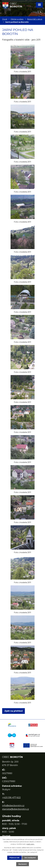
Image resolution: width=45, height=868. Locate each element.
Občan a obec (17, 19)
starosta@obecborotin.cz (16, 809)
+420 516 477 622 (11, 797)
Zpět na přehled (13, 711)
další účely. (31, 844)
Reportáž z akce (35, 19)
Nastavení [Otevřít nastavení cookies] (23, 864)
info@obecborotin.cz (13, 806)
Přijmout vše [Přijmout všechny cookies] (14, 858)
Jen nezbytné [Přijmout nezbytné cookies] (30, 858)
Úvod (5, 19)
